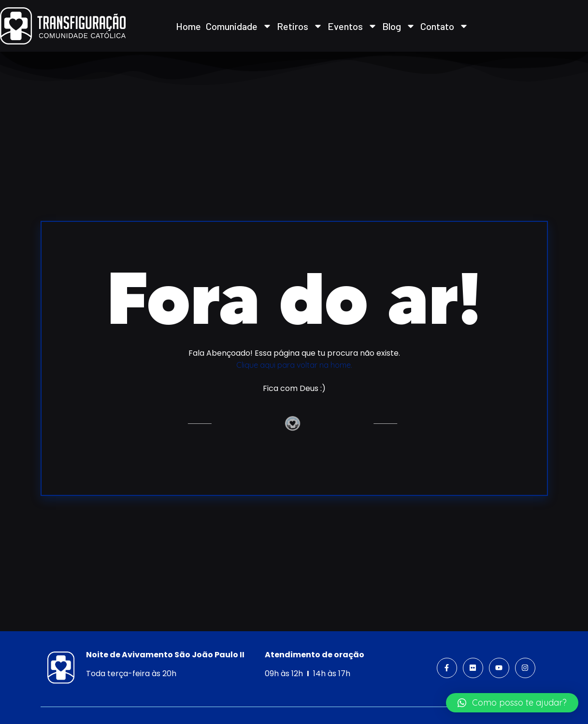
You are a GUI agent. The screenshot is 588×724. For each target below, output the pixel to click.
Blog (399, 26)
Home (188, 26)
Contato (445, 26)
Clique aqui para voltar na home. (294, 365)
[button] (512, 703)
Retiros (300, 26)
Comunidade (239, 26)
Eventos (352, 26)
